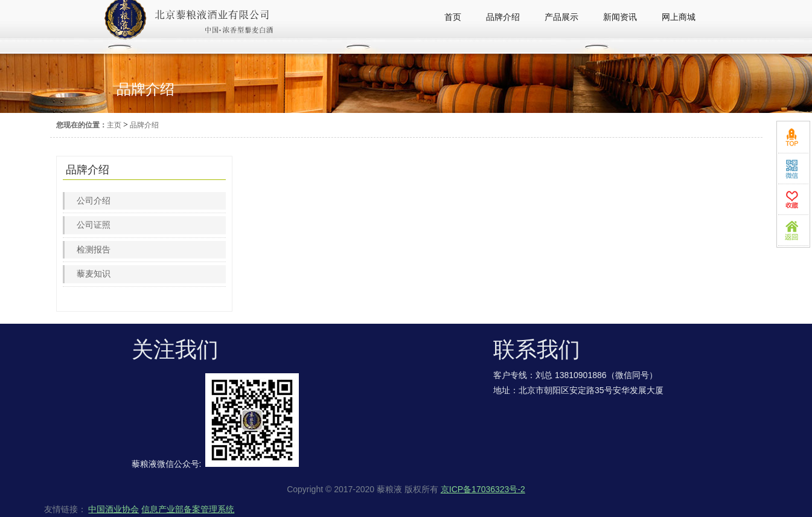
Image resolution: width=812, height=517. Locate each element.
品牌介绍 (144, 125)
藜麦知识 (94, 274)
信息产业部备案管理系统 (188, 509)
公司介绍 (94, 201)
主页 (114, 125)
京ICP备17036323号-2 (483, 489)
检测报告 (94, 249)
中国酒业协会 (113, 509)
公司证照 (94, 225)
